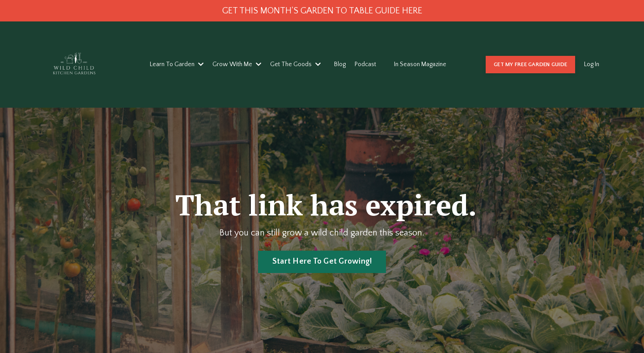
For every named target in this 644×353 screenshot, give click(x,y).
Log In (592, 64)
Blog (340, 64)
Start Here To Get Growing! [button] (322, 261)
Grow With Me (237, 64)
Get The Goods (295, 64)
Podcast (365, 64)
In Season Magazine (420, 64)
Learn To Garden (177, 64)
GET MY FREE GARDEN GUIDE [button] (530, 64)
